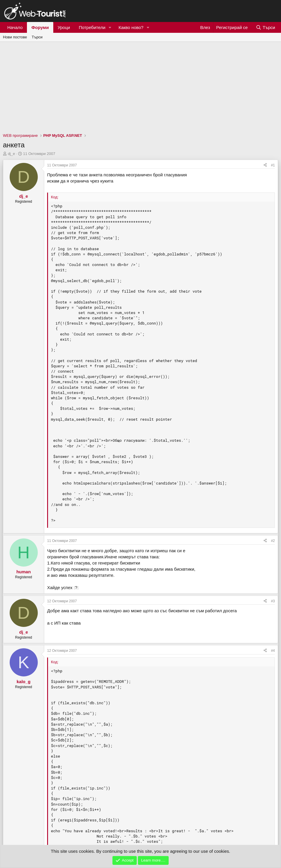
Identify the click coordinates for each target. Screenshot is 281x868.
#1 (273, 165)
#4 (273, 651)
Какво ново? (131, 27)
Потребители (92, 27)
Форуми (40, 27)
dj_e (12, 154)
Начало (15, 27)
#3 (273, 601)
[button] (110, 27)
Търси (37, 37)
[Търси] (265, 27)
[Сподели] (265, 165)
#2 (273, 541)
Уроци (64, 27)
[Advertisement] (140, 86)
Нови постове (15, 37)
